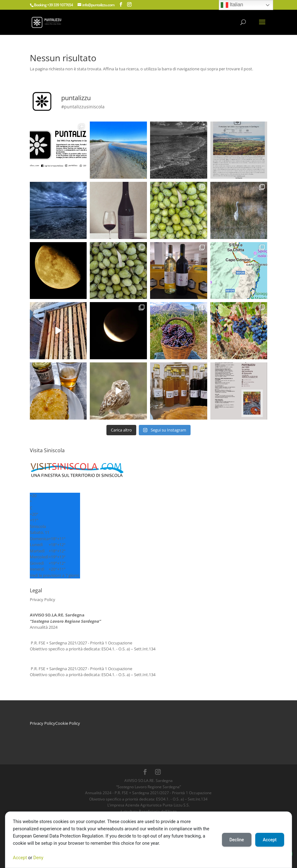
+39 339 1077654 (60, 5)
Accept (20, 858)
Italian (232, 5)
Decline (237, 840)
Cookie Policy (68, 723)
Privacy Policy (43, 599)
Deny (38, 858)
